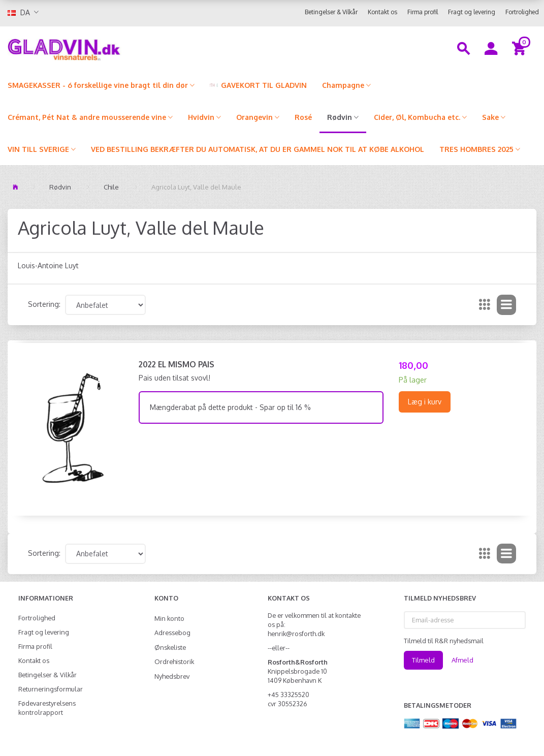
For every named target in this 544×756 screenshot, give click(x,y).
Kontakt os (382, 12)
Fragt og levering (472, 12)
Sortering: (44, 304)
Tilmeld (423, 660)
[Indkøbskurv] (520, 48)
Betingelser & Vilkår (331, 12)
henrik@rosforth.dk (296, 634)
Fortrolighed (522, 12)
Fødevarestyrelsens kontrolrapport (47, 708)
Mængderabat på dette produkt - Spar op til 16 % (230, 407)
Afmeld (462, 660)
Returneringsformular (51, 689)
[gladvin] (102, 48)
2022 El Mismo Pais (177, 364)
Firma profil (423, 12)
